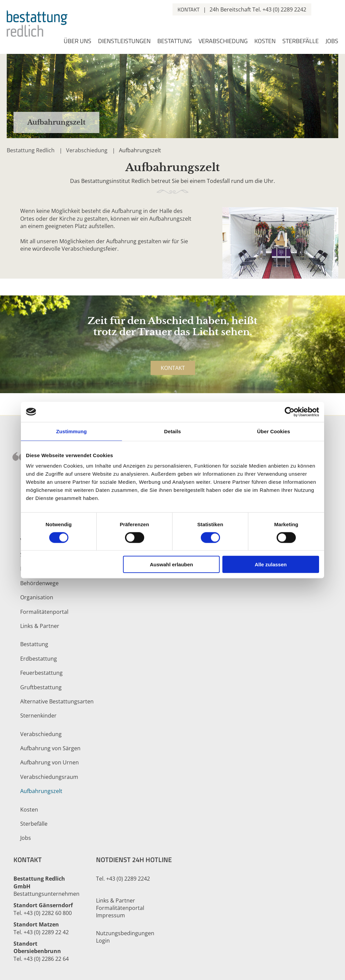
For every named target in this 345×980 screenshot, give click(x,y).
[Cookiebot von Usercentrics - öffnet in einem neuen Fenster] (290, 412)
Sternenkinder (38, 716)
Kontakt (189, 9)
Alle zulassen (271, 564)
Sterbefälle (301, 41)
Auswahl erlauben (171, 564)
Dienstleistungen (124, 41)
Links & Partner (40, 626)
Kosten (265, 41)
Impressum (111, 915)
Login (103, 941)
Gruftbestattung (41, 687)
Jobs (332, 41)
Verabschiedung (223, 41)
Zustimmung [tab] (72, 431)
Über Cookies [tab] (274, 431)
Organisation (37, 597)
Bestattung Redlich (31, 150)
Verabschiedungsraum (49, 777)
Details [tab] (172, 431)
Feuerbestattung (41, 673)
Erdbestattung (39, 659)
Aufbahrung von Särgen (50, 748)
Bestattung (175, 41)
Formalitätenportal (44, 612)
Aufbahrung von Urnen (50, 762)
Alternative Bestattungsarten (57, 701)
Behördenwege (39, 583)
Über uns (77, 41)
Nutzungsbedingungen (125, 933)
